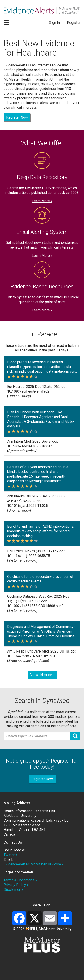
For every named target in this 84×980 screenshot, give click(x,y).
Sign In (54, 23)
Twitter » (10, 855)
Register (74, 23)
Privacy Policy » (16, 885)
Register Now (17, 117)
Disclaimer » (13, 890)
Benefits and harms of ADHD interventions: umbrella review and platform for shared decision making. (41, 531)
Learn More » (42, 201)
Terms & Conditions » (20, 880)
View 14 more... (42, 675)
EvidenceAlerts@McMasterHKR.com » (34, 864)
